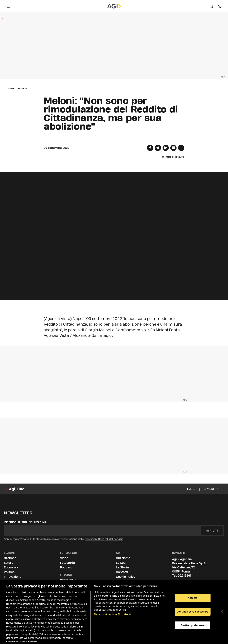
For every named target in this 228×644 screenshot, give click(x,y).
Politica (9, 572)
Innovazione (13, 577)
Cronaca (10, 558)
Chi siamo (123, 558)
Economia (11, 567)
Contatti (122, 572)
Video (64, 558)
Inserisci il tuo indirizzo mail (27, 522)
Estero (9, 563)
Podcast (66, 567)
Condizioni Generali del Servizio (104, 539)
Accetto (193, 598)
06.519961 (184, 576)
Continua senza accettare (193, 612)
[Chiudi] (222, 612)
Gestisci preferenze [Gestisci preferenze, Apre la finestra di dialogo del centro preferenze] (193, 625)
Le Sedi (121, 563)
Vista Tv (23, 88)
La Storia (122, 567)
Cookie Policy (126, 577)
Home (11, 88)
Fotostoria (67, 563)
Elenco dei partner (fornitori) (112, 614)
